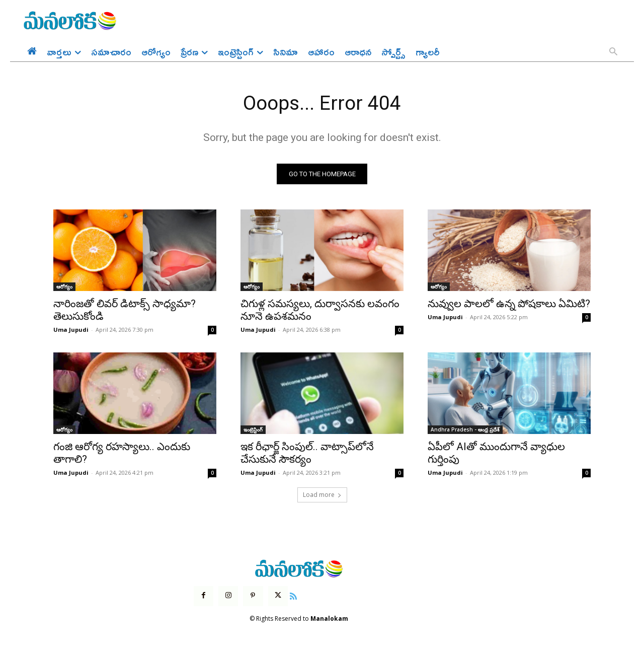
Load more (322, 496)
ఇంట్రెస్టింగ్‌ (253, 430)
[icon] (293, 596)
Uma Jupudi (71, 331)
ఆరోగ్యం (64, 287)
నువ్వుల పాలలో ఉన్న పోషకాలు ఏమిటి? (509, 305)
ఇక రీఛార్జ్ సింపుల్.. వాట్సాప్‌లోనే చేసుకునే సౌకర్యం (307, 454)
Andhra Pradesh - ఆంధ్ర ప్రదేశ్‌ (465, 430)
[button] (613, 52)
